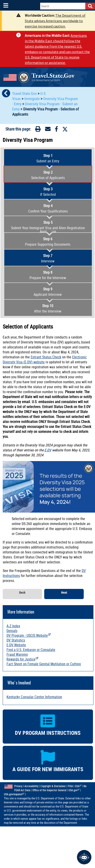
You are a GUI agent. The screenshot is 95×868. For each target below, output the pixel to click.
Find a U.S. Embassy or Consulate (31, 650)
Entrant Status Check (46, 357)
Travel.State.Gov (25, 93)
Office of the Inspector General (49, 790)
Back (22, 593)
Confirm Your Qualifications (48, 208)
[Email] (48, 130)
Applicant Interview (48, 292)
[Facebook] (56, 130)
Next (64, 593)
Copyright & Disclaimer (53, 786)
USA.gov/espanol (14, 794)
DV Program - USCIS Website (29, 635)
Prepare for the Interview (48, 275)
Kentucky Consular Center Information (34, 697)
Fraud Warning (17, 654)
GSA (78, 786)
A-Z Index (13, 626)
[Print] (38, 130)
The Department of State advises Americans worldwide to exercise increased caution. (55, 21)
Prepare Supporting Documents (48, 242)
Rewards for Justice (22, 659)
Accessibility (31, 786)
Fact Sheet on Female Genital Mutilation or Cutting (44, 664)
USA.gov (74, 790)
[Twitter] (65, 129)
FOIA (70, 786)
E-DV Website (16, 645)
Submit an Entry (48, 158)
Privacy (18, 786)
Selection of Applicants (48, 175)
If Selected (48, 192)
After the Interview (48, 308)
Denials (12, 631)
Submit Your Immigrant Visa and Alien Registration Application (48, 227)
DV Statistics (16, 640)
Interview (48, 258)
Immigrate (32, 99)
